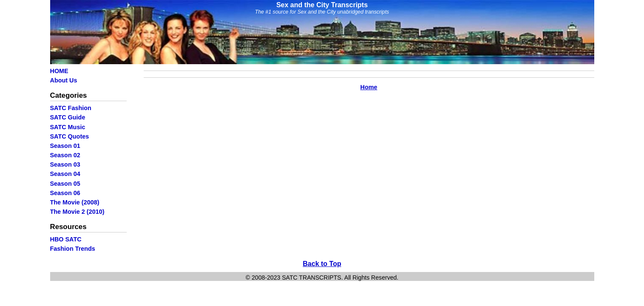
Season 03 (65, 164)
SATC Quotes (70, 136)
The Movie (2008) (75, 202)
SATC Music (68, 127)
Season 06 (65, 193)
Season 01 (65, 146)
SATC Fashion (71, 108)
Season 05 (65, 184)
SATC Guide (68, 117)
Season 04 (65, 174)
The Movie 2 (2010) (77, 212)
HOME (59, 71)
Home (369, 87)
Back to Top (322, 264)
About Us (64, 80)
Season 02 (65, 155)
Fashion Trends (73, 249)
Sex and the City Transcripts (322, 5)
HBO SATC (66, 239)
